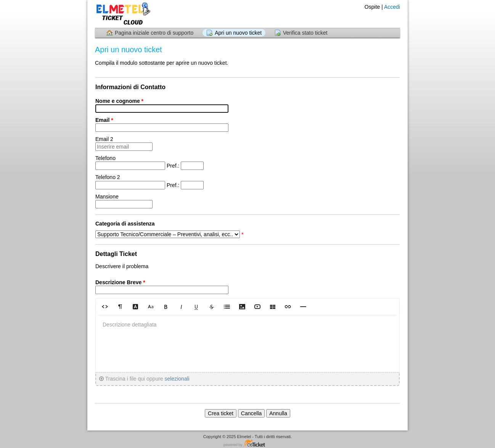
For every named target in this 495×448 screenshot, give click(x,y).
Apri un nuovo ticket (238, 33)
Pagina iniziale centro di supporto (154, 33)
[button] (105, 306)
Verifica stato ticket (305, 33)
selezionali (177, 379)
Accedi (392, 7)
